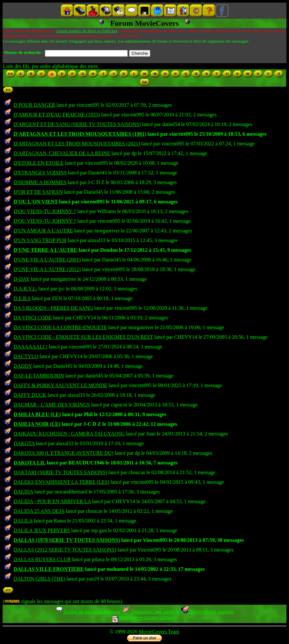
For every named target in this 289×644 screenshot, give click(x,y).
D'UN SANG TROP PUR (40, 240)
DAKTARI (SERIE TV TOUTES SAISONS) (60, 472)
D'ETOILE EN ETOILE (39, 163)
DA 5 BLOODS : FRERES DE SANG (53, 308)
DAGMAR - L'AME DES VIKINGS (52, 405)
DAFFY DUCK (30, 395)
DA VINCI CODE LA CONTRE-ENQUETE (60, 327)
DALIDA (23, 492)
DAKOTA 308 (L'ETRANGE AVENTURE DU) (64, 453)
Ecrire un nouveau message (88, 612)
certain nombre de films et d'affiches (87, 31)
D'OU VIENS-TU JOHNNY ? (45, 211)
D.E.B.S (22, 298)
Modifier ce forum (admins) (144, 617)
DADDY (23, 366)
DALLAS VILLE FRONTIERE (49, 569)
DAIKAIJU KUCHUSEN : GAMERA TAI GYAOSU (69, 434)
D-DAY (21, 279)
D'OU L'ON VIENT (36, 202)
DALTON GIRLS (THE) (39, 579)
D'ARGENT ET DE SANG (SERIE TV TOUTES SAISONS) (77, 124)
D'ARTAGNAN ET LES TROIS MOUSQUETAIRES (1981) (80, 134)
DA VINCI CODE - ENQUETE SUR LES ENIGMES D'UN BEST (83, 337)
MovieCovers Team (159, 632)
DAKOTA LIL (30, 463)
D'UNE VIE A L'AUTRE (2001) (47, 260)
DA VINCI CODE (33, 318)
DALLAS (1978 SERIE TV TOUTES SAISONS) (67, 540)
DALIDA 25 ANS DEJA (39, 511)
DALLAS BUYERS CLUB (42, 559)
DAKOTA (24, 443)
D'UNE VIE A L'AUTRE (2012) (47, 269)
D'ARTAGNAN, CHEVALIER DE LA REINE (62, 153)
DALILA (23, 521)
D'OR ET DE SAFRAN (38, 192)
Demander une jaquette (151, 612)
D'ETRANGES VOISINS (40, 173)
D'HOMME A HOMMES (40, 182)
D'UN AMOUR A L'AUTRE (43, 231)
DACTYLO (26, 356)
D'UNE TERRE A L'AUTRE (45, 250)
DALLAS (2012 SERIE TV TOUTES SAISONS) (65, 550)
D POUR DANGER (34, 105)
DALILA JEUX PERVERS (42, 530)
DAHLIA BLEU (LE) (37, 414)
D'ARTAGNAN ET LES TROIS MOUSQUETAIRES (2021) (77, 144)
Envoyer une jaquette (207, 612)
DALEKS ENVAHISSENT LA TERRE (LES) (61, 482)
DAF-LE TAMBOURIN (39, 376)
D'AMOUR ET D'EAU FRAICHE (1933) (57, 115)
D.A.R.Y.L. (25, 289)
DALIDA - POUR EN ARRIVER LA (52, 501)
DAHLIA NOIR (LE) (37, 424)
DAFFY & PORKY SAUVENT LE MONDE (60, 385)
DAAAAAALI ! (30, 347)
